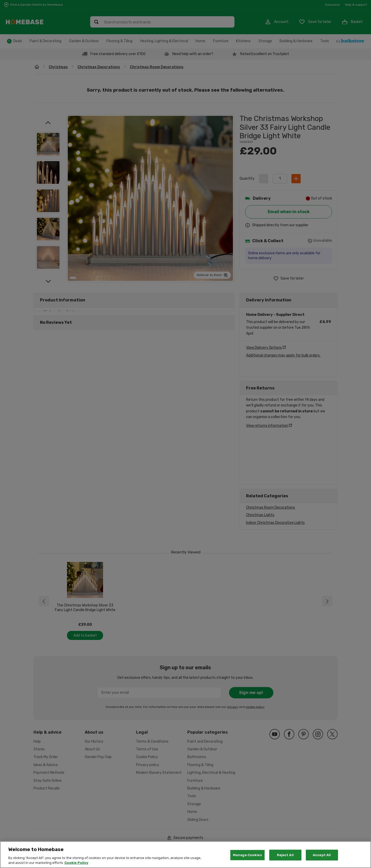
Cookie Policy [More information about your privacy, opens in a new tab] (76, 863)
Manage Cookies (247, 855)
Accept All (322, 855)
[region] (185, 855)
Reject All (285, 855)
